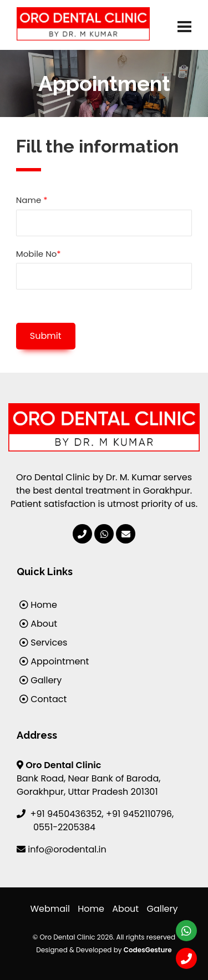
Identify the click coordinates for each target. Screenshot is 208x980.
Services (43, 643)
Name (32, 200)
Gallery (40, 680)
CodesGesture (148, 950)
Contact (43, 699)
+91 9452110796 (139, 814)
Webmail (50, 909)
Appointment (54, 661)
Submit (46, 336)
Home (38, 605)
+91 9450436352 (66, 814)
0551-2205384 (64, 827)
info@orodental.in (67, 849)
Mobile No (39, 254)
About (38, 624)
